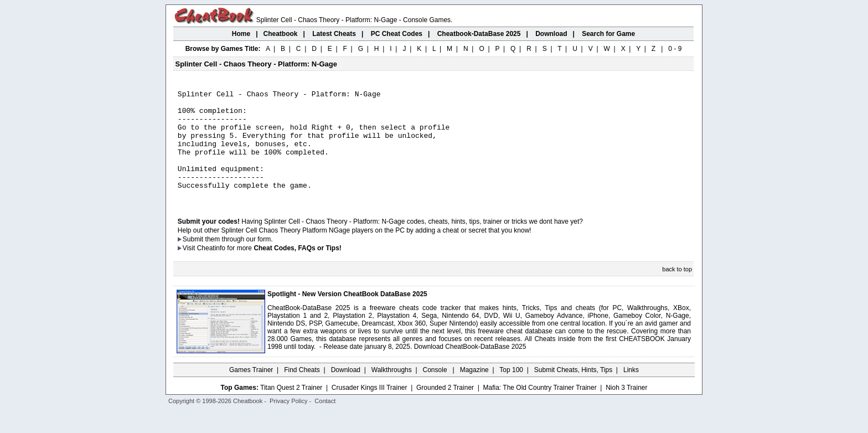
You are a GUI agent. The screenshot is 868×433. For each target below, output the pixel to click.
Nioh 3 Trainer (626, 409)
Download (346, 391)
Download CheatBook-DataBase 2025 (470, 368)
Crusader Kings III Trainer (370, 409)
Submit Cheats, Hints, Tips (573, 391)
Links (631, 391)
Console (436, 391)
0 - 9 (675, 49)
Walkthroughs (392, 391)
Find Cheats (302, 391)
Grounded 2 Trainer (445, 409)
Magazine (474, 391)
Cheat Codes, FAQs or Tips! (297, 270)
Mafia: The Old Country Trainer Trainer (540, 409)
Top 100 (511, 391)
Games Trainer (251, 391)
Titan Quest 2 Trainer (291, 409)
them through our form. (239, 261)
